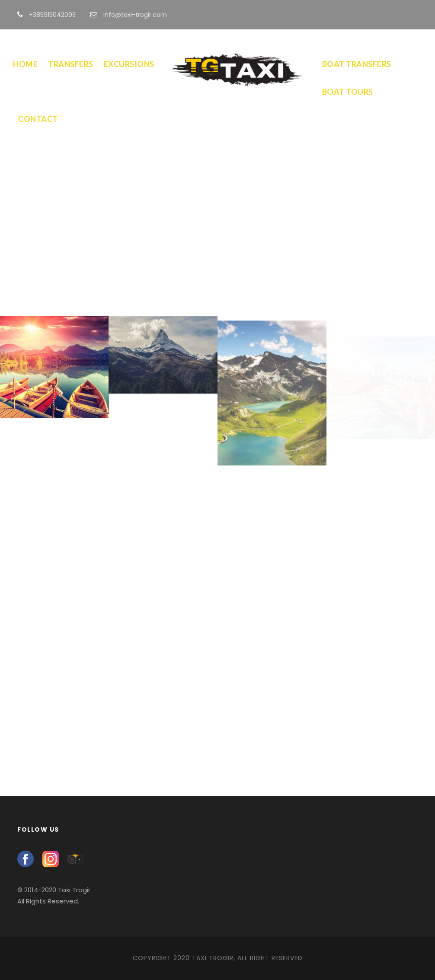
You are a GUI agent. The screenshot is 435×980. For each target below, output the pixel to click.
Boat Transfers (357, 64)
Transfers (71, 64)
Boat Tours (348, 92)
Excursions (129, 64)
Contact (38, 119)
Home (25, 64)
